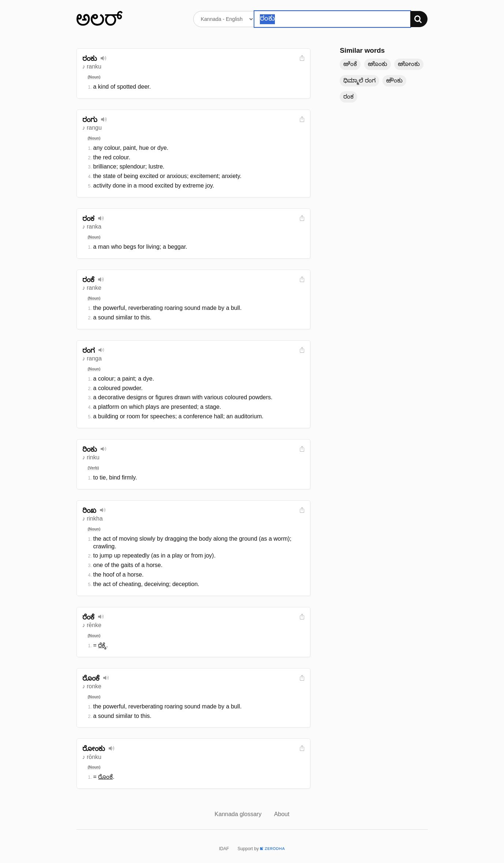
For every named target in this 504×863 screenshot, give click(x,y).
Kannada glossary (239, 814)
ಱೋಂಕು (409, 64)
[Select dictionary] (224, 19)
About (282, 814)
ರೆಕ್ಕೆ (102, 645)
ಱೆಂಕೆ (350, 64)
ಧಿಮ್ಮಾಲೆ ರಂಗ (359, 80)
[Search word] (332, 19)
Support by (261, 849)
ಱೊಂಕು (378, 64)
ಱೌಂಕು (394, 80)
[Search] (419, 19)
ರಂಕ (348, 97)
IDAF (224, 849)
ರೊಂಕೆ (105, 777)
